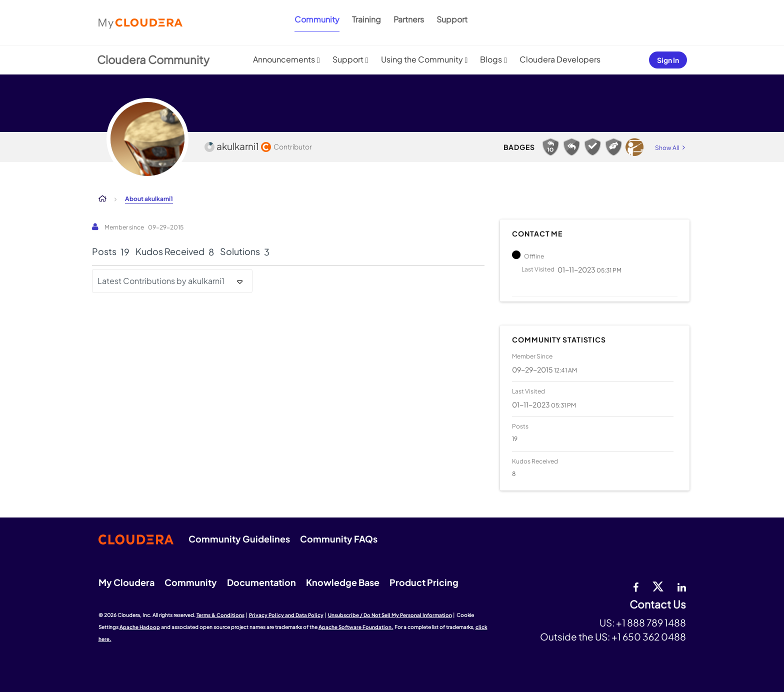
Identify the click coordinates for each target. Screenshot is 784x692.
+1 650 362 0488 (649, 636)
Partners (409, 19)
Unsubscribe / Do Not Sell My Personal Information (390, 615)
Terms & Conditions (220, 615)
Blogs (491, 59)
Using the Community (422, 59)
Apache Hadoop (140, 627)
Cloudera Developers (560, 59)
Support (452, 19)
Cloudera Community (153, 59)
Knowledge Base (343, 582)
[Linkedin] (682, 586)
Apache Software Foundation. (356, 627)
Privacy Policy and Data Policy (286, 615)
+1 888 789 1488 (651, 622)
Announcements (284, 59)
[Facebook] (636, 586)
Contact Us (658, 605)
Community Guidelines (239, 539)
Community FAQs (339, 539)
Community (317, 19)
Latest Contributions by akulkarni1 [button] (161, 281)
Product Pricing (424, 582)
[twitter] (658, 586)
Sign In (668, 60)
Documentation (261, 582)
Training (366, 19)
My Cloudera (126, 582)
